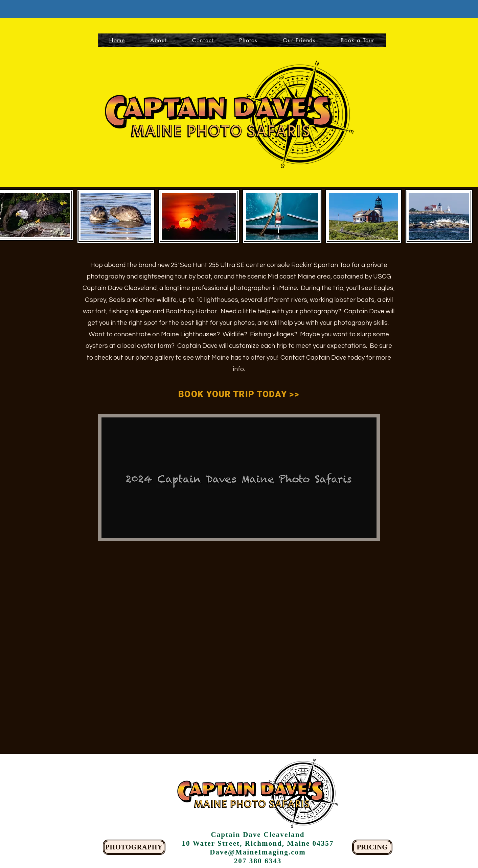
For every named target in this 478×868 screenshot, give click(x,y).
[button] (358, 40)
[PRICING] (372, 847)
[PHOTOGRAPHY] (134, 847)
